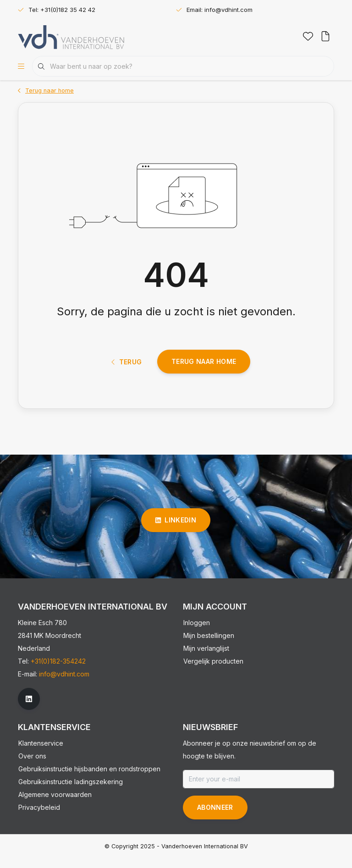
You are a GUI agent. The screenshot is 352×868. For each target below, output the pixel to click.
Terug (127, 370)
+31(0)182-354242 (58, 671)
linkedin (176, 530)
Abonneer (215, 817)
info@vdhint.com (64, 684)
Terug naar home (204, 370)
